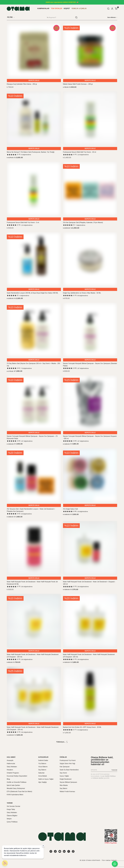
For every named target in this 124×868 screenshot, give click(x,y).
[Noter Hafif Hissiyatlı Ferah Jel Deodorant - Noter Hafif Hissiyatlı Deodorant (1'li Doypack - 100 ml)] (34, 621)
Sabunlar (41, 773)
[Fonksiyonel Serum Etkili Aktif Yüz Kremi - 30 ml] (90, 119)
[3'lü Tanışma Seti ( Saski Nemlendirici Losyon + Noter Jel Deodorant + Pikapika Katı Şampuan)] (34, 475)
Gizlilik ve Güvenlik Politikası (17, 782)
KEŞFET (67, 8)
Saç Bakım (63, 788)
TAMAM (114, 770)
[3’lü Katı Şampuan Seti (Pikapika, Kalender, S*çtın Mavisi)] (90, 189)
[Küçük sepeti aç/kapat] (116, 9)
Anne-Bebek (43, 776)
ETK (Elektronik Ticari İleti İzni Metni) (19, 792)
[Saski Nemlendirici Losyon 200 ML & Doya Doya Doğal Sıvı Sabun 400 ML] (34, 259)
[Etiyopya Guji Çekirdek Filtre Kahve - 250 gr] (34, 51)
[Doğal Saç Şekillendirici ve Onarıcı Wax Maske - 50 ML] (90, 259)
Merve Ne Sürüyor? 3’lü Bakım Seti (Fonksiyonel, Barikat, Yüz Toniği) (31, 152)
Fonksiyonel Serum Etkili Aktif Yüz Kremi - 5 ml (23, 222)
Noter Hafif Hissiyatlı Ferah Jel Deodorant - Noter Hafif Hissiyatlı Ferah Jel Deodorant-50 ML (32, 583)
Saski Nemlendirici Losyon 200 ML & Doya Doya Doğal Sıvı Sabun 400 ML (32, 293)
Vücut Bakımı (43, 767)
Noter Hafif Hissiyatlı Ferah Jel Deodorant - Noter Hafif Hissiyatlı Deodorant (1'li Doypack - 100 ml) (33, 656)
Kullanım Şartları (98, 778)
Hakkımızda (11, 764)
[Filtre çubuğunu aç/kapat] (12, 17)
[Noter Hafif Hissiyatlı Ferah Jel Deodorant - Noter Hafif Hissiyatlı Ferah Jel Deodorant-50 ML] (34, 548)
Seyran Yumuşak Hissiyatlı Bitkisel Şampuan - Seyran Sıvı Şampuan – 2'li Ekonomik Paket (32, 437)
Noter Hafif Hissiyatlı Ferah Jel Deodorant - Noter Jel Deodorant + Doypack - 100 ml (89, 583)
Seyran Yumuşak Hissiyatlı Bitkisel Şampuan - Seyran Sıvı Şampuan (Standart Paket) (90, 365)
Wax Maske (64, 785)
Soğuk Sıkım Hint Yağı (67, 764)
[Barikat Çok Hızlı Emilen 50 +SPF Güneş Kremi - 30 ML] (90, 694)
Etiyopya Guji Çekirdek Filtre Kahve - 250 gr (22, 84)
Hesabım (10, 770)
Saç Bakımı (42, 770)
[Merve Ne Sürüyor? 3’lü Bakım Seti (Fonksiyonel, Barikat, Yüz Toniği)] (34, 119)
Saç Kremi (63, 773)
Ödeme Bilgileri (12, 816)
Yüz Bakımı (42, 764)
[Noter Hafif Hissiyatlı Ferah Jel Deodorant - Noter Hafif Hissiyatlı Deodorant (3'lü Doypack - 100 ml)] (34, 694)
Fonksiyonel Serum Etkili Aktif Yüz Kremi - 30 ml (79, 152)
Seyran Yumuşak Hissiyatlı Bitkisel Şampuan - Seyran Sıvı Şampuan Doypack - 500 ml (90, 437)
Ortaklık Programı (13, 773)
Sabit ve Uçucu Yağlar (46, 779)
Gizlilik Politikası (110, 776)
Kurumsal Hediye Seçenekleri (17, 776)
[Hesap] (112, 9)
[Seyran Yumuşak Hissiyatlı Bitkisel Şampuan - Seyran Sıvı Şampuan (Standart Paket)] (90, 330)
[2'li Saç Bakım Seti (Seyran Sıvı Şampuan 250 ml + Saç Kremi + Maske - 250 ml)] (34, 330)
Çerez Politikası (12, 822)
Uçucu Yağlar (64, 776)
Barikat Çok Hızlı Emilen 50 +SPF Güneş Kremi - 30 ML (82, 727)
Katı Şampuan (65, 767)
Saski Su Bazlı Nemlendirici (69, 770)
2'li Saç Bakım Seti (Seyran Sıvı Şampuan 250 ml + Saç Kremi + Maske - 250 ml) (33, 365)
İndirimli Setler (43, 760)
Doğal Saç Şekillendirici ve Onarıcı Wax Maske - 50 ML (82, 293)
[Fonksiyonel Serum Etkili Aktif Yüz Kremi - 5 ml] (34, 189)
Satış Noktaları (12, 767)
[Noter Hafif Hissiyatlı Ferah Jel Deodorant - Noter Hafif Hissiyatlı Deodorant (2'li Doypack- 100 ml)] (90, 621)
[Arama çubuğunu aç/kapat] (108, 9)
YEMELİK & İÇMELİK (79, 8)
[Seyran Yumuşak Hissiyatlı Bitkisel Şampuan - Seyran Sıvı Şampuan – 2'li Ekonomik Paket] (34, 403)
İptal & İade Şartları (13, 785)
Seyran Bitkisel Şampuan (68, 782)
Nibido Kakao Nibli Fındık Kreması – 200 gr (78, 84)
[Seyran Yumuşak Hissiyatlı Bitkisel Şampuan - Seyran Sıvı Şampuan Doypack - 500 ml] (90, 403)
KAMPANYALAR (43, 8)
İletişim (9, 819)
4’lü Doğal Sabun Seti (70, 509)
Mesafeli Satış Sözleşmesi (16, 788)
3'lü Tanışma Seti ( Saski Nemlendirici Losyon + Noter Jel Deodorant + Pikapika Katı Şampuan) (31, 510)
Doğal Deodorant (66, 779)
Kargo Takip (11, 809)
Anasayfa (10, 760)
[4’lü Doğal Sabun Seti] (90, 475)
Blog (8, 779)
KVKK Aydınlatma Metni (15, 795)
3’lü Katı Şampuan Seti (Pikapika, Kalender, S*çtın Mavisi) (83, 222)
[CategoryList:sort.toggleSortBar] (112, 17)
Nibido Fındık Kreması (67, 792)
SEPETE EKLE (34, 80)
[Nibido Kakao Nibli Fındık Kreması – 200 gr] (90, 51)
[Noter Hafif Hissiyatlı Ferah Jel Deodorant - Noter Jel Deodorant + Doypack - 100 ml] (90, 548)
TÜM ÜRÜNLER (56, 8)
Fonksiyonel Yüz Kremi (68, 760)
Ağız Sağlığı (42, 782)
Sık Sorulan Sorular (14, 806)
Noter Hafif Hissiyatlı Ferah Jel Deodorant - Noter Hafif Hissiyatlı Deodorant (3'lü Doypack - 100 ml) (33, 728)
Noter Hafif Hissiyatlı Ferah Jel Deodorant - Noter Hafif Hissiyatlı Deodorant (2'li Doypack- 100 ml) (89, 656)
